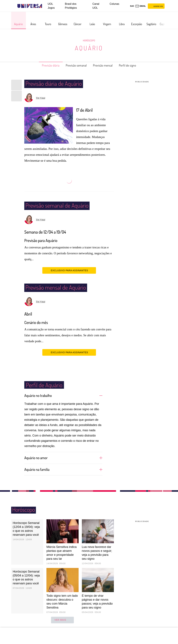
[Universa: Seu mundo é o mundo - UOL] (30, 6)
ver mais (62, 620)
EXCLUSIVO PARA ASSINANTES (69, 270)
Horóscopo (89, 40)
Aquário (89, 48)
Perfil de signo (133, 65)
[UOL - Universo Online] (45, 6)
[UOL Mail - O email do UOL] (141, 6)
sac (132, 6)
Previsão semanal (75, 65)
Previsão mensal (105, 65)
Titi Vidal (40, 98)
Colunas (114, 4)
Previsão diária (45, 65)
